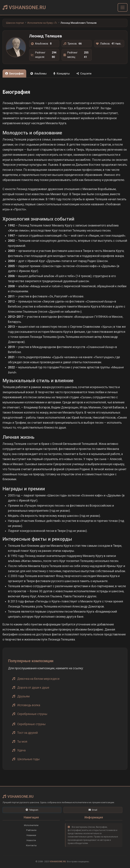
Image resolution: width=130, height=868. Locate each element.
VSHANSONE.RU (24, 7)
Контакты (31, 845)
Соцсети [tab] (84, 74)
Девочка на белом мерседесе (38, 679)
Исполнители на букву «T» (42, 23)
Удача (21, 750)
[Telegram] (32, 810)
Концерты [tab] (62, 74)
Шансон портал (15, 23)
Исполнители (31, 825)
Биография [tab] (14, 74)
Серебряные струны (31, 724)
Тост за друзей (28, 733)
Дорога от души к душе (33, 688)
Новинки (31, 835)
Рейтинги (31, 830)
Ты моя (22, 742)
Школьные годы (28, 759)
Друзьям (23, 696)
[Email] (93, 810)
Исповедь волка (29, 705)
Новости (31, 840)
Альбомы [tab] (38, 74)
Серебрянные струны (32, 714)
